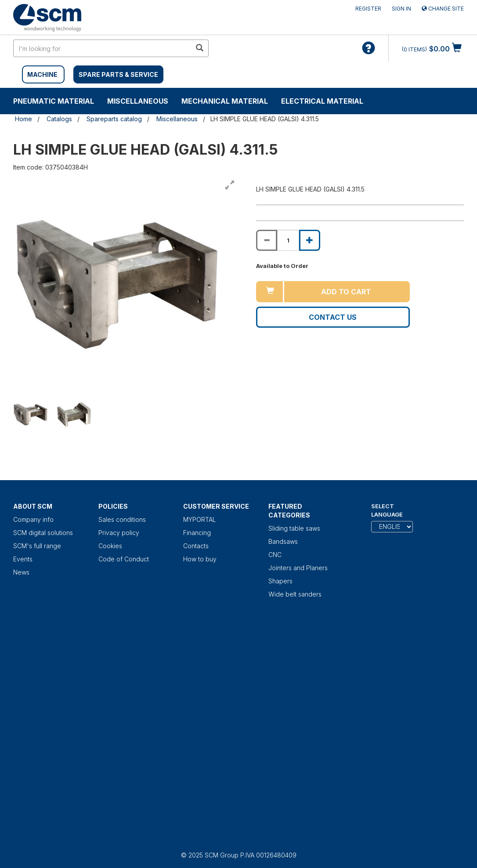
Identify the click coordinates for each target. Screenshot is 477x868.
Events (23, 559)
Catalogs (59, 119)
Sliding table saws (294, 528)
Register (368, 9)
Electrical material (322, 101)
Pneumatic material (54, 101)
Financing (197, 533)
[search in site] (102, 48)
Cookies (110, 546)
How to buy (200, 559)
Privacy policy (119, 533)
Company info (33, 519)
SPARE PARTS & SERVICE (118, 74)
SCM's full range (37, 546)
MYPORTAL (200, 519)
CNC (275, 555)
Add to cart (346, 292)
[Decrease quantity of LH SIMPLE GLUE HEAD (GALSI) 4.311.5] (267, 240)
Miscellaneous (138, 101)
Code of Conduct (124, 559)
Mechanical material (225, 101)
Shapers (280, 581)
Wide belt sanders (295, 594)
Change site (443, 9)
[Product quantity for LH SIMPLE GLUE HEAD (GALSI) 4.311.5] (288, 240)
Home (23, 119)
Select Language (387, 510)
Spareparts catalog (114, 119)
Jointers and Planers (298, 568)
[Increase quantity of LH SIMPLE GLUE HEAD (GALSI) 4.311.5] (310, 240)
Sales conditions (122, 519)
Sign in (401, 9)
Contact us (333, 317)
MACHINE (42, 74)
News (21, 572)
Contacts (196, 546)
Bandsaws (283, 541)
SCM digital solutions (43, 533)
